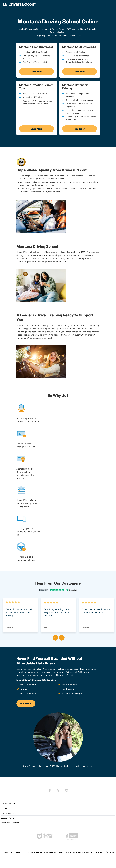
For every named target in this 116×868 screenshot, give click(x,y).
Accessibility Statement (10, 823)
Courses (4, 808)
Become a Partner (8, 818)
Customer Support (8, 804)
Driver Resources (7, 813)
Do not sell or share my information (99, 852)
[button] (55, 637)
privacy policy (63, 852)
